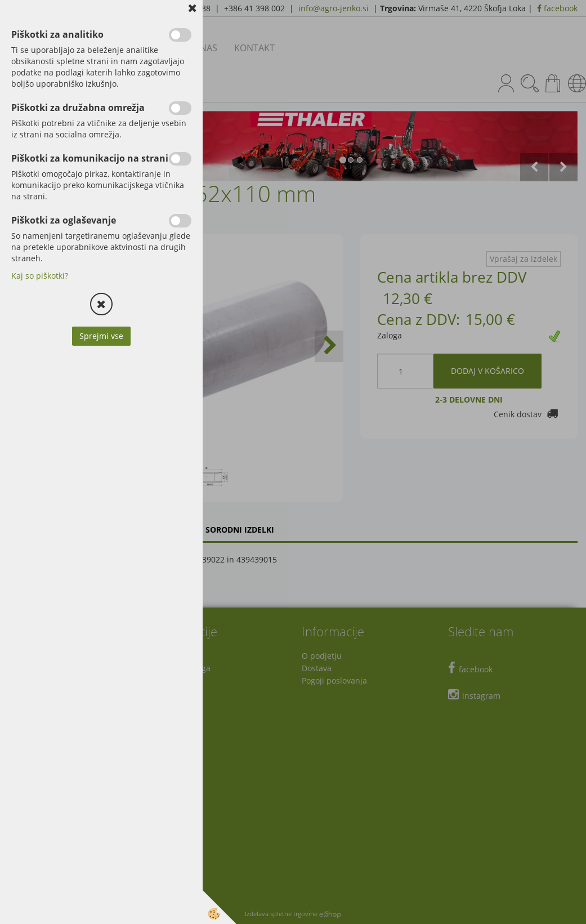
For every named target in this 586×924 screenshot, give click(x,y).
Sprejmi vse (101, 336)
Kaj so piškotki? (40, 276)
